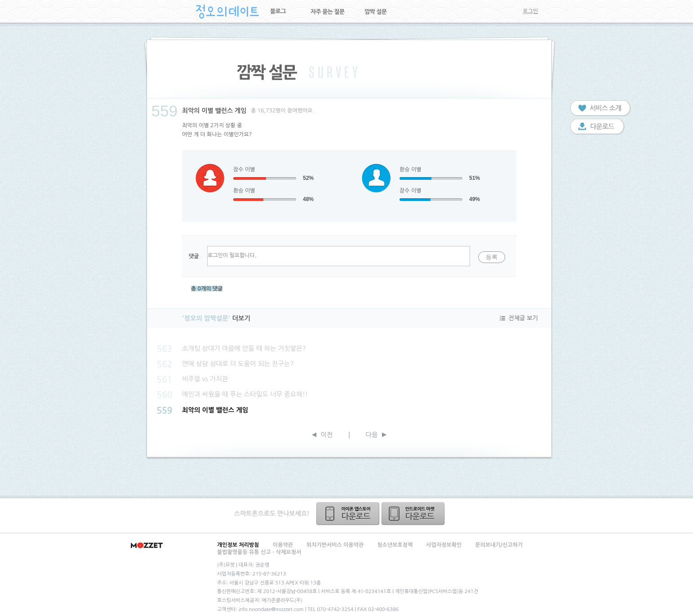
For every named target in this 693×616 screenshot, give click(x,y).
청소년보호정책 (395, 545)
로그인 (530, 11)
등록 (492, 257)
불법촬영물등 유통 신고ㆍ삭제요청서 (259, 552)
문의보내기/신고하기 (499, 545)
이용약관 (283, 545)
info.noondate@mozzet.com (271, 609)
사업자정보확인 (444, 545)
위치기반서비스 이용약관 (335, 545)
